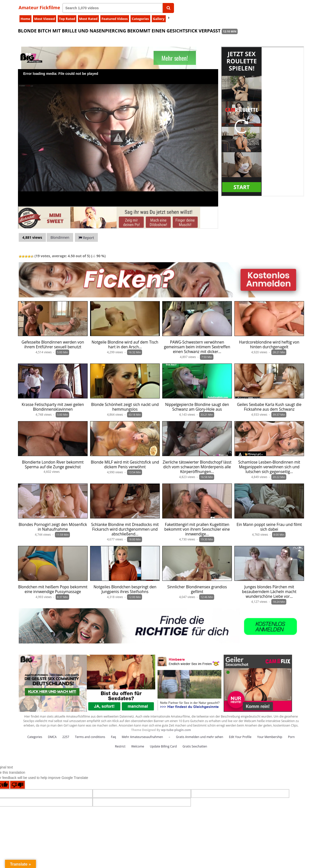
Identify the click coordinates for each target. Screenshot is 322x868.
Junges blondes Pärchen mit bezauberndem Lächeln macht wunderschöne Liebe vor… (269, 592)
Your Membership (270, 737)
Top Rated (67, 19)
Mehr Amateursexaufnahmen (142, 737)
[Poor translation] (17, 785)
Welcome (138, 746)
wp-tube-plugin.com (176, 730)
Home (25, 19)
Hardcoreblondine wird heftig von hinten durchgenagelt (269, 345)
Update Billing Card (163, 746)
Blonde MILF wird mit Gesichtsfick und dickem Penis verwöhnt (125, 465)
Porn (291, 737)
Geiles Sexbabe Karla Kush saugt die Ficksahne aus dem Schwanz (269, 407)
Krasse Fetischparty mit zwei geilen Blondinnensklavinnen (53, 407)
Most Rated (88, 19)
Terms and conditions (90, 737)
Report (86, 238)
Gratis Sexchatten (195, 746)
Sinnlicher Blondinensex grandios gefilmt (197, 589)
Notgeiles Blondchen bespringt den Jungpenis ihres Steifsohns (125, 589)
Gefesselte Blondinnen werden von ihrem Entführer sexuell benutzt (53, 345)
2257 (66, 737)
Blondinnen (60, 237)
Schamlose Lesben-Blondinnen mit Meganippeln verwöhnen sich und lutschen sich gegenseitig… (269, 467)
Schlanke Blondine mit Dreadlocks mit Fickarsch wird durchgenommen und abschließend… (125, 529)
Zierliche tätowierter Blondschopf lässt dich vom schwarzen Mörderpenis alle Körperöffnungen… (197, 467)
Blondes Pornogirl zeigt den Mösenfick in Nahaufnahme (53, 527)
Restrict (120, 746)
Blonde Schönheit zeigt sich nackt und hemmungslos (125, 407)
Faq (113, 737)
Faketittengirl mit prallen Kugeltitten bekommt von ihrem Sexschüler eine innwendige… (197, 529)
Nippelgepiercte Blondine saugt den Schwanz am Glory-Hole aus (197, 407)
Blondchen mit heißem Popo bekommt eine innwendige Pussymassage (53, 589)
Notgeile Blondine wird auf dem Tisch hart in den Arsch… (125, 345)
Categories (140, 19)
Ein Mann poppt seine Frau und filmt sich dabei (269, 527)
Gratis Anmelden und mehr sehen (200, 737)
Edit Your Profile (240, 737)
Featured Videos (115, 19)
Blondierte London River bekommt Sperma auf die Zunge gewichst (53, 465)
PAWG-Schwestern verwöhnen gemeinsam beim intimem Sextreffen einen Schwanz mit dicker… (197, 347)
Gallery (159, 19)
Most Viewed (45, 19)
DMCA (52, 737)
